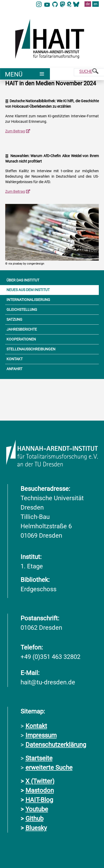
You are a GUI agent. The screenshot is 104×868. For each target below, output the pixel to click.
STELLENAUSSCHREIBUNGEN (31, 349)
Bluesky (36, 828)
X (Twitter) (40, 781)
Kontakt (36, 726)
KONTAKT (15, 359)
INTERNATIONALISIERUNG (28, 300)
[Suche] (89, 72)
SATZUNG (14, 319)
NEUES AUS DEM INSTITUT (28, 290)
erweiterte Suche (49, 768)
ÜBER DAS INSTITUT (23, 280)
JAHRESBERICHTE (22, 329)
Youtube (37, 809)
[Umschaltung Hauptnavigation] (25, 74)
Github (34, 819)
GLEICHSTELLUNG (22, 310)
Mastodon (40, 790)
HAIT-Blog (39, 800)
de (88, 4)
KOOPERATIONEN (21, 339)
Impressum (41, 735)
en (96, 4)
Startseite (39, 758)
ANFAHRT (14, 369)
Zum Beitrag (15, 131)
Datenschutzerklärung (56, 745)
